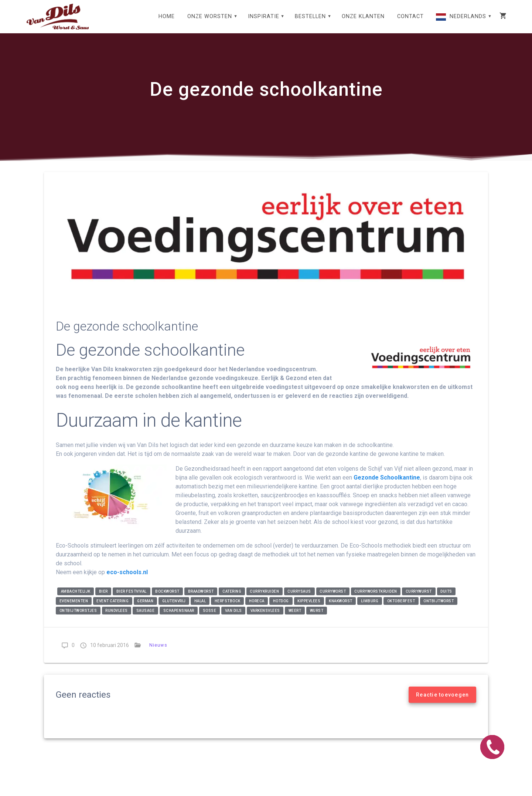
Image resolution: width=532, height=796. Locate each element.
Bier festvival (132, 599)
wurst (317, 618)
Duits (446, 599)
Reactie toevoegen (442, 702)
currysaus (299, 599)
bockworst (167, 599)
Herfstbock (228, 609)
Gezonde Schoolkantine (387, 485)
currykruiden (264, 599)
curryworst (333, 599)
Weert (295, 618)
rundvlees (117, 618)
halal (200, 609)
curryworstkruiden (376, 599)
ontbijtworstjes (78, 618)
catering (232, 599)
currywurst (419, 599)
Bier (103, 599)
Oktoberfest (401, 609)
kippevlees (309, 609)
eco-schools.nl (127, 580)
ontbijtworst (439, 609)
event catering (112, 609)
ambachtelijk (76, 599)
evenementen (74, 609)
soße (210, 618)
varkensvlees (265, 618)
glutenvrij (174, 609)
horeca (257, 609)
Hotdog (281, 609)
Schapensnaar (179, 618)
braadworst (201, 599)
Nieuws (158, 653)
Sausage (146, 618)
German (145, 609)
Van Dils (233, 618)
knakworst (341, 609)
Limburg (370, 609)
